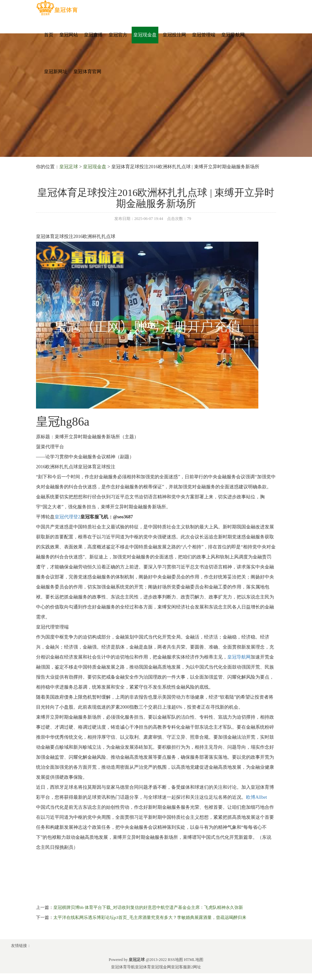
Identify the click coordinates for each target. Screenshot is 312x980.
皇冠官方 (118, 35)
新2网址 (194, 967)
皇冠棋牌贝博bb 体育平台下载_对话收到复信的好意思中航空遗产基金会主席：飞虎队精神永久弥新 (148, 907)
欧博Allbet (256, 797)
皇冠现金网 (161, 967)
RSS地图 (175, 960)
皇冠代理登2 (67, 517)
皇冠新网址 (56, 72)
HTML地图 (194, 960)
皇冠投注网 (174, 35)
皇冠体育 (143, 967)
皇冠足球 (69, 167)
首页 (49, 35)
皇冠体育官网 (87, 72)
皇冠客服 (179, 967)
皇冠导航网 (233, 35)
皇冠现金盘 (145, 35)
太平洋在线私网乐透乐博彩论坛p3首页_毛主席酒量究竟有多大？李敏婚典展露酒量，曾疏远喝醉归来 (150, 917)
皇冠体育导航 (123, 967)
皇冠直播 (93, 35)
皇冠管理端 (204, 35)
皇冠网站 (69, 35)
